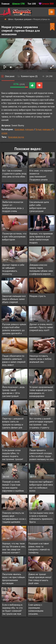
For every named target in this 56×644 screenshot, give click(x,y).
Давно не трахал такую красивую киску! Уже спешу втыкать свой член (40, 579)
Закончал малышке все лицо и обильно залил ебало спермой (14, 299)
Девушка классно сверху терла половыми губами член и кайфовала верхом (41, 269)
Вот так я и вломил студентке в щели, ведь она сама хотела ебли (14, 173)
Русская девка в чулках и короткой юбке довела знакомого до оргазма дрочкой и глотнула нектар (14, 329)
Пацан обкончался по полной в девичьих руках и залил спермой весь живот (14, 360)
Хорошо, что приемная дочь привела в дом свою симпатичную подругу (41, 238)
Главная (5, 4)
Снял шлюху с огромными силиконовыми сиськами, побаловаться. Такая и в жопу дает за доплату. (40, 609)
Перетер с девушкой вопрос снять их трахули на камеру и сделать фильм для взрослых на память (13, 423)
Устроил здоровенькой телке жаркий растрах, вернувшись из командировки (41, 391)
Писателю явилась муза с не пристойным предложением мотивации (14, 579)
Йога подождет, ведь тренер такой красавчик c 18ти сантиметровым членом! (13, 392)
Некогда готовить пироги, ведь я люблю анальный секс (40, 359)
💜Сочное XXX (46, 4)
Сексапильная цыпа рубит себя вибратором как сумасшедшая (39, 206)
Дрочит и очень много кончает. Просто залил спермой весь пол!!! (41, 327)
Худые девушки (43, 129)
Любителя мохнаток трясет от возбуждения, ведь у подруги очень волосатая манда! (13, 207)
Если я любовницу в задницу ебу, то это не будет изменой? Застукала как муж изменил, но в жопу (12, 609)
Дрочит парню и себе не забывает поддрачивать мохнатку (13, 269)
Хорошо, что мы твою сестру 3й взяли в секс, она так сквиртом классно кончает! (14, 548)
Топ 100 (32, 4)
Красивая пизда (16, 137)
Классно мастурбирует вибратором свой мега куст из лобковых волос (41, 486)
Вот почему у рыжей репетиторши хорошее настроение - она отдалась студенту (41, 423)
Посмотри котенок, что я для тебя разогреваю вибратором (14, 236)
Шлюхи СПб (18, 4)
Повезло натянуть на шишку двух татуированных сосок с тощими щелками (14, 517)
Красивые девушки (24, 129)
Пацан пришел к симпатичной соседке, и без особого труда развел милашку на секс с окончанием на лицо (42, 455)
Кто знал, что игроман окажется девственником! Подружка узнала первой (41, 175)
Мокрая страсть (38, 296)
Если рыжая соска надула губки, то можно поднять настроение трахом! (13, 455)
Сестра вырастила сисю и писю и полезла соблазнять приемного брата (41, 517)
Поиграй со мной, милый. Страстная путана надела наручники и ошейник (13, 486)
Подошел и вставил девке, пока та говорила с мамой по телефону (39, 548)
